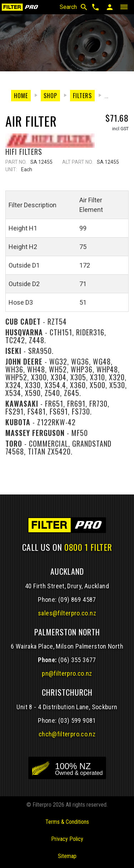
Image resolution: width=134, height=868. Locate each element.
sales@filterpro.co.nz (67, 613)
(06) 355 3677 (77, 660)
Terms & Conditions (67, 822)
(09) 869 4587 (77, 600)
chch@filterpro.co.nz (67, 734)
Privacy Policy (67, 839)
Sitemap (67, 856)
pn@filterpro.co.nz (67, 673)
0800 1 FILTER (88, 547)
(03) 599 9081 (77, 720)
